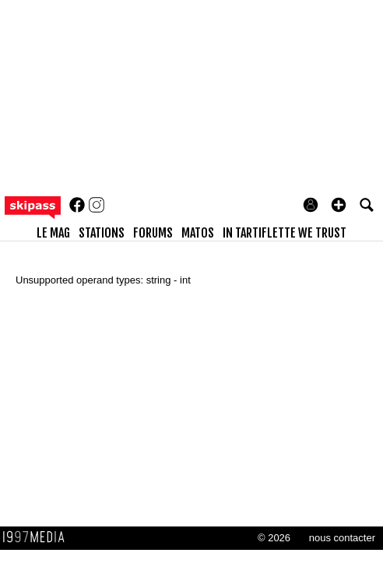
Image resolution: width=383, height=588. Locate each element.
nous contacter (342, 538)
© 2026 (274, 538)
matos (198, 233)
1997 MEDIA (38, 537)
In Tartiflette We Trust (285, 233)
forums (153, 233)
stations (102, 233)
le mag (53, 233)
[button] (339, 205)
